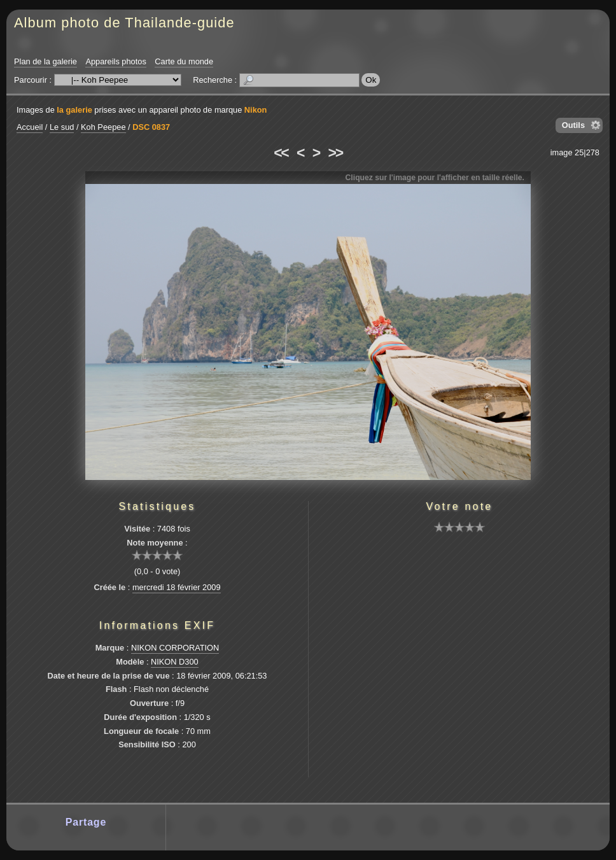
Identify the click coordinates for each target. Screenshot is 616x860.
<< (281, 153)
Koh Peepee (103, 127)
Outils (573, 125)
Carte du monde (184, 61)
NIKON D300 (175, 662)
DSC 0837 (151, 127)
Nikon (256, 110)
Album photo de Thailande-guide (124, 23)
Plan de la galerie (45, 61)
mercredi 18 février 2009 (177, 587)
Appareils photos (115, 61)
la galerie (74, 110)
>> (335, 153)
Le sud (62, 127)
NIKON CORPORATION (175, 648)
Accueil (30, 127)
